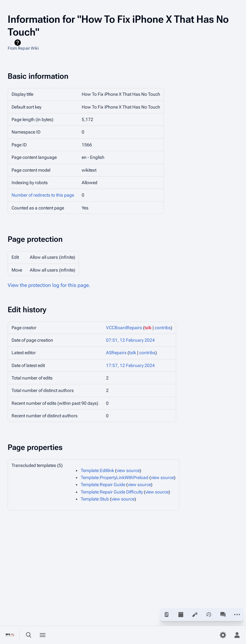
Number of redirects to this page (43, 195)
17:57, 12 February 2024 (130, 365)
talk (148, 328)
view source (128, 470)
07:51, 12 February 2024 (130, 340)
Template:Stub (95, 499)
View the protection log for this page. (49, 285)
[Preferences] (223, 635)
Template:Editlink (97, 470)
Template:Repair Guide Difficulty (112, 492)
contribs (163, 328)
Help (18, 43)
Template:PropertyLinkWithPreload (115, 477)
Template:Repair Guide (103, 485)
